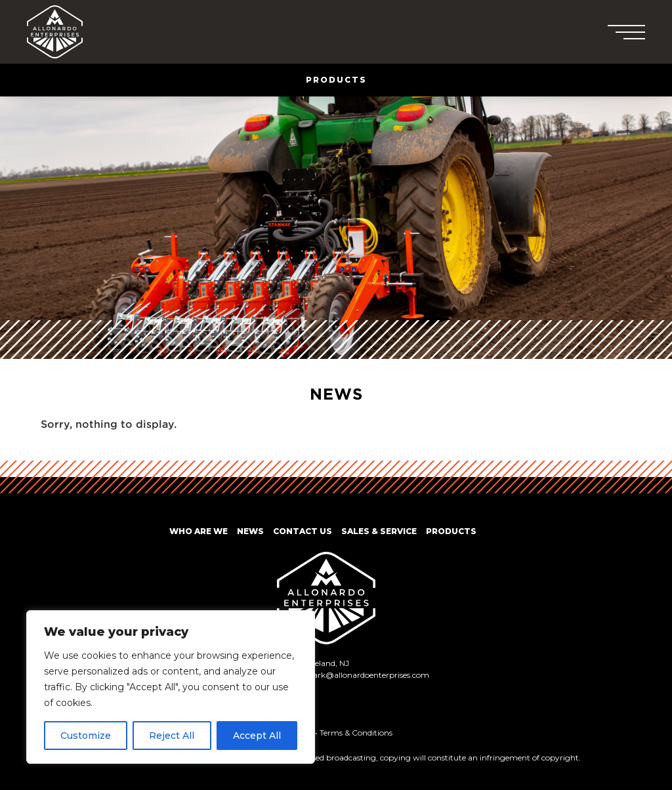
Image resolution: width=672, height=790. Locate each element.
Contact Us (303, 531)
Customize (86, 736)
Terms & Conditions (356, 733)
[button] (630, 32)
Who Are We (199, 531)
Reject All (172, 736)
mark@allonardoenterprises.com (367, 675)
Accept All (257, 736)
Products (451, 531)
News (250, 531)
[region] (171, 687)
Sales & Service (379, 531)
